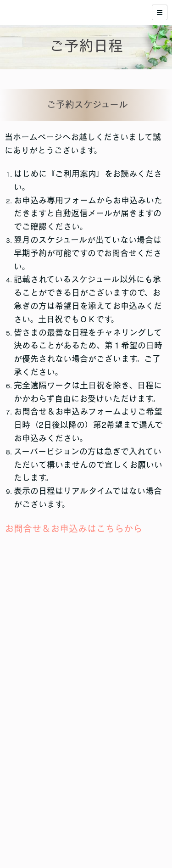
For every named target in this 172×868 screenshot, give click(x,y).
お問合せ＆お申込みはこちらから (73, 528)
